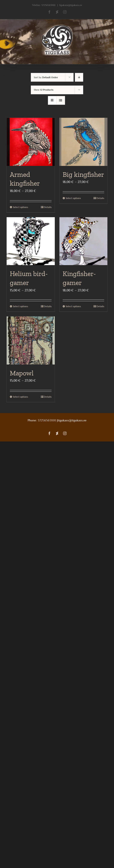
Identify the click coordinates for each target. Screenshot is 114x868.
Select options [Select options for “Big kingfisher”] (73, 198)
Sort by (46, 77)
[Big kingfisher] (84, 142)
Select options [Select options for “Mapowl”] (20, 397)
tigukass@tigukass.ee (71, 5)
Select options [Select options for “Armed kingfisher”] (20, 207)
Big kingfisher (83, 174)
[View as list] (61, 100)
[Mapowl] (31, 340)
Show (44, 90)
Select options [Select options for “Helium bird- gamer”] (20, 306)
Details (48, 207)
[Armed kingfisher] (31, 142)
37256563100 (48, 5)
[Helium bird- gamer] (31, 241)
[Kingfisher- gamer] (84, 241)
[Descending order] (79, 77)
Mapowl (22, 373)
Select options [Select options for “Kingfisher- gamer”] (73, 306)
